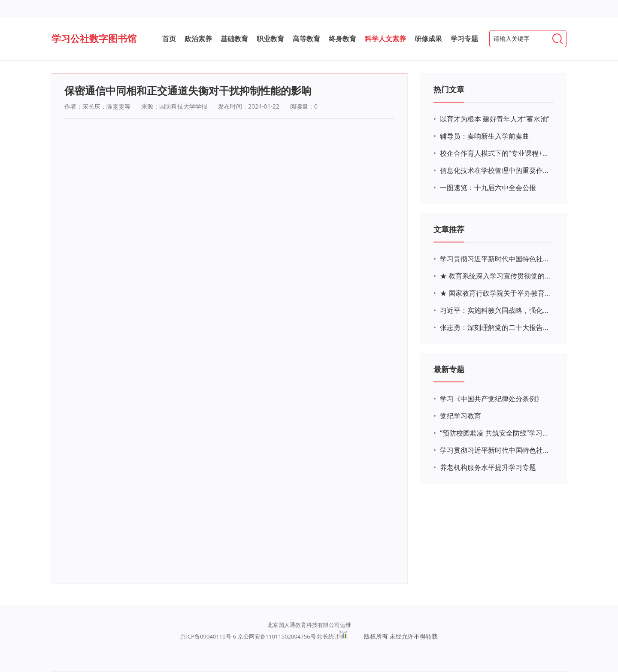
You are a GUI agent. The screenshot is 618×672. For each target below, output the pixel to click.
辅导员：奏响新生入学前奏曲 (485, 136)
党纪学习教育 (460, 416)
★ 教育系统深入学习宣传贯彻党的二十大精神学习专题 (496, 276)
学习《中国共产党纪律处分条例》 (491, 399)
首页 (169, 39)
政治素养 (198, 39)
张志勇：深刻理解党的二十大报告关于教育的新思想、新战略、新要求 (496, 327)
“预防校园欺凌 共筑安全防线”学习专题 (496, 433)
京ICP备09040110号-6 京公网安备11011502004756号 (248, 636)
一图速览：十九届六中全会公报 (488, 188)
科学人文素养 (385, 39)
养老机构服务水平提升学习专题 (488, 467)
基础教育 (234, 39)
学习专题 (464, 39)
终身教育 (342, 39)
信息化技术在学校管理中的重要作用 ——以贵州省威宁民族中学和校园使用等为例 (496, 170)
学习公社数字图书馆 (94, 38)
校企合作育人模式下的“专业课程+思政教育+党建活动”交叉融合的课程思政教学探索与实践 (496, 153)
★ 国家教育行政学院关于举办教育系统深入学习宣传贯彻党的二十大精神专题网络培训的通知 (496, 293)
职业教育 (270, 39)
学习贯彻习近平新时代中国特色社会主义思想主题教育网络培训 (496, 259)
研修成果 (428, 39)
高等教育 (306, 39)
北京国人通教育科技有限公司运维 (309, 625)
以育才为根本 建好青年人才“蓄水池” (495, 119)
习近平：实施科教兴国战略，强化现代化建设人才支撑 (496, 310)
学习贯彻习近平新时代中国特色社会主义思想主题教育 (496, 450)
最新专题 (449, 369)
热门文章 (449, 89)
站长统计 (328, 636)
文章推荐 (449, 229)
